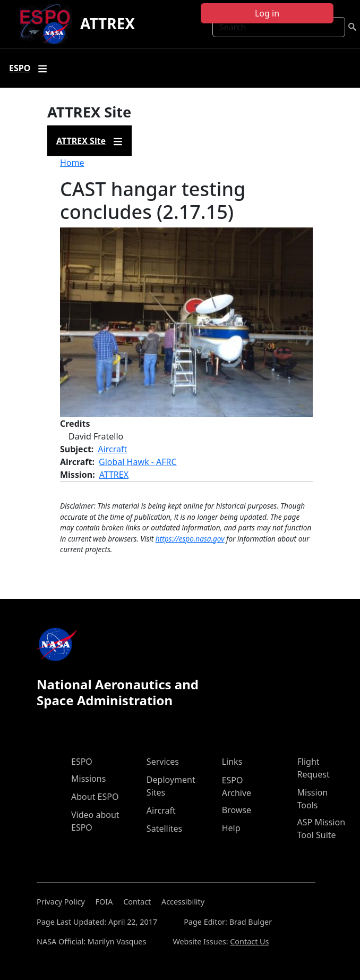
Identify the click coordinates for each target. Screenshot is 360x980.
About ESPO (95, 797)
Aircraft (112, 449)
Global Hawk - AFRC (138, 462)
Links (232, 762)
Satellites (164, 829)
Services (163, 762)
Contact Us (249, 941)
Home (72, 163)
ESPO (82, 762)
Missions (88, 779)
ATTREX (108, 23)
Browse (237, 810)
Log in (267, 13)
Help (231, 828)
